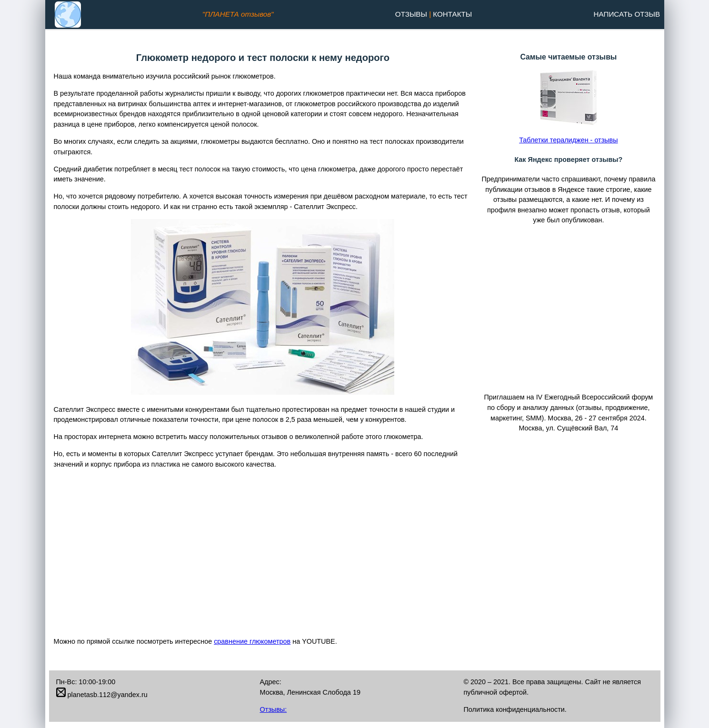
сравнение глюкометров (252, 641)
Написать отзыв (627, 14)
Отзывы (411, 14)
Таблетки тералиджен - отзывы (568, 140)
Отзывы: (273, 709)
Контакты (452, 14)
